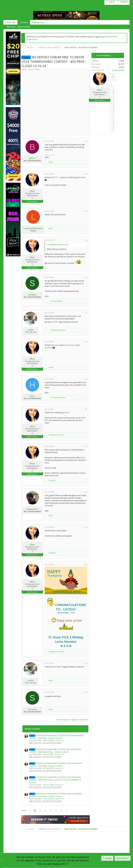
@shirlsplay (71, 345)
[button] (46, 22)
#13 (86, 527)
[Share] (112, 80)
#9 (86, 379)
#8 (86, 342)
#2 (86, 141)
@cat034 (48, 348)
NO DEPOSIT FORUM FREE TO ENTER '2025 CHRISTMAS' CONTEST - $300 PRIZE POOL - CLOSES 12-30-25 (55, 751)
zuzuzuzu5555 (118, 70)
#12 (86, 492)
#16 (86, 692)
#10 (86, 409)
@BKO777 (55, 177)
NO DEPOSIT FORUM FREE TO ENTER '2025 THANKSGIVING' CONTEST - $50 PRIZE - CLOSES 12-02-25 (57, 737)
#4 (86, 211)
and (114, 110)
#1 (115, 80)
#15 (86, 663)
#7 (86, 313)
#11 (86, 446)
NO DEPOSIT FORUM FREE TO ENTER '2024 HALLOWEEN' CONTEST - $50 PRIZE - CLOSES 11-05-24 (55, 795)
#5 (86, 240)
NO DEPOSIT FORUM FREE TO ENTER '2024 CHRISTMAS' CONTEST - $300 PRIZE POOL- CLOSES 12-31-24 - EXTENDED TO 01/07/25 (55, 780)
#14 (86, 565)
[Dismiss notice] (124, 37)
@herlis (66, 412)
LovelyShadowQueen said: (58, 245)
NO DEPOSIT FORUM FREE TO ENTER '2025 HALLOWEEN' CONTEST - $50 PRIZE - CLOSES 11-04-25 (55, 765)
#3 (86, 174)
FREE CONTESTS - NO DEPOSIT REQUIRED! (45, 743)
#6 (86, 277)
